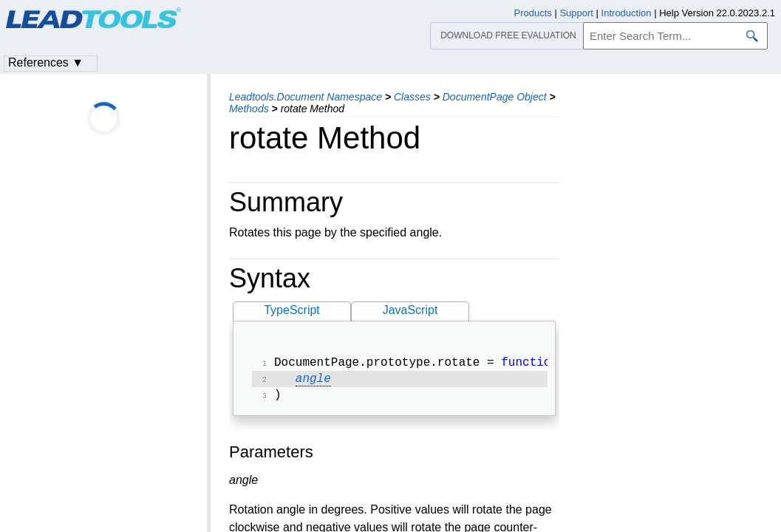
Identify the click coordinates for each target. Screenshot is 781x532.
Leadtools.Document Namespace (306, 97)
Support (576, 13)
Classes (412, 97)
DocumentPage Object (495, 97)
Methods (249, 109)
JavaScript (410, 310)
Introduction (627, 13)
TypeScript (292, 310)
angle (313, 382)
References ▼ (46, 62)
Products (533, 13)
